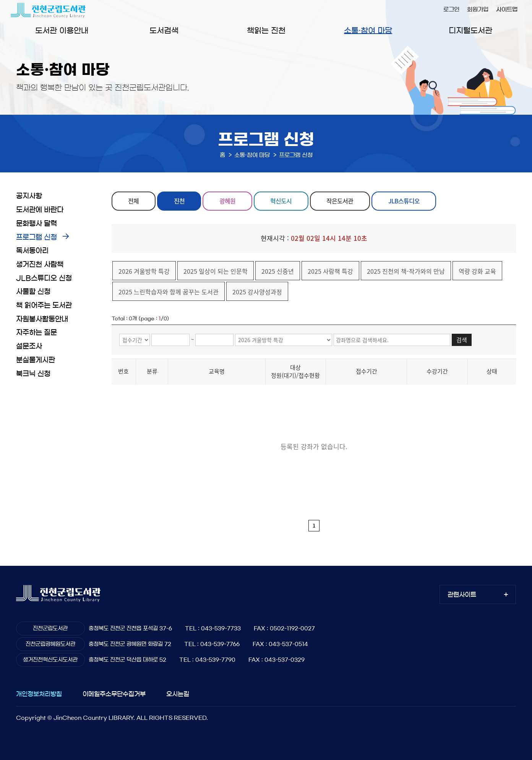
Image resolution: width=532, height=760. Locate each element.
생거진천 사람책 (40, 265)
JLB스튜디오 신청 (44, 278)
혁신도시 (281, 201)
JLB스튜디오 (404, 201)
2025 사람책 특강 (330, 271)
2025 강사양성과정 (257, 292)
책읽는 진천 (266, 31)
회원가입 (478, 9)
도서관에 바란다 (40, 210)
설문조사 (29, 346)
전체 (134, 201)
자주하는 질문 (36, 333)
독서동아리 (32, 251)
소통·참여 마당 (368, 31)
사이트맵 (507, 9)
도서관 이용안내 (62, 31)
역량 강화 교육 (477, 271)
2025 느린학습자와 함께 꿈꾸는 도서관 (169, 292)
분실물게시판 (36, 360)
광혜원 (228, 201)
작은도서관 (341, 201)
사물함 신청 (33, 292)
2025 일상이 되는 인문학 (216, 271)
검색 (462, 340)
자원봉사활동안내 (42, 319)
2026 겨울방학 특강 (144, 271)
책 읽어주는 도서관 (44, 305)
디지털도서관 (470, 31)
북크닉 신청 (33, 374)
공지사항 (29, 196)
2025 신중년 (278, 271)
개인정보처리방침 (39, 694)
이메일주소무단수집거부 (114, 694)
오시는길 (178, 694)
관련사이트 (462, 594)
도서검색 (164, 31)
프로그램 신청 (36, 237)
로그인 (451, 9)
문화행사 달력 (36, 224)
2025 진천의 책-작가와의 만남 (406, 271)
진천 (179, 201)
